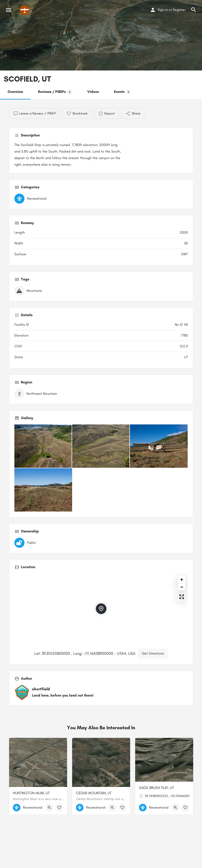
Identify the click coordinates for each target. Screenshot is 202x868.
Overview (15, 92)
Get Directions (153, 653)
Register (179, 10)
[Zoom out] (182, 587)
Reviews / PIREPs (55, 92)
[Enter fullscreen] (182, 597)
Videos (93, 92)
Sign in (163, 10)
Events (122, 92)
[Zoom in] (182, 580)
